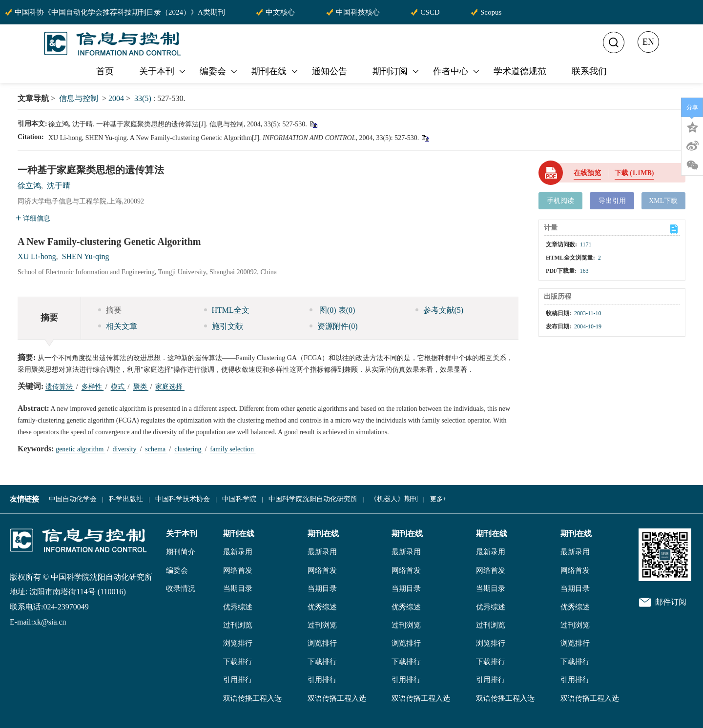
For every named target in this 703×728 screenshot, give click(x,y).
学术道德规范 (520, 71)
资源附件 (334, 326)
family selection (233, 449)
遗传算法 (60, 387)
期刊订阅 (396, 71)
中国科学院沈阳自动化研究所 (313, 499)
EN (648, 42)
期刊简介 (181, 552)
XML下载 (663, 201)
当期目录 (238, 588)
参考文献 (440, 310)
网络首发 (238, 570)
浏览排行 (238, 643)
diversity (125, 449)
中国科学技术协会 (183, 499)
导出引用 (612, 201)
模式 (119, 387)
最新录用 (238, 552)
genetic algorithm (81, 449)
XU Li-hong (37, 256)
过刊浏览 (238, 625)
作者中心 (457, 71)
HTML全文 (227, 310)
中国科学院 (239, 499)
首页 (105, 71)
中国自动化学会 (73, 499)
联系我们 (589, 71)
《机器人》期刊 (394, 499)
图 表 (332, 310)
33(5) (144, 98)
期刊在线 (275, 71)
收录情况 (181, 588)
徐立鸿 (29, 186)
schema (156, 449)
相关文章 (118, 326)
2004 (116, 98)
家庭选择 (170, 387)
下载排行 (238, 662)
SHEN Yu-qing (86, 256)
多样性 (93, 387)
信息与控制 (79, 98)
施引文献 (224, 326)
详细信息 (33, 218)
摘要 (110, 310)
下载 (634, 173)
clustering (189, 449)
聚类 (141, 387)
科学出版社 (126, 499)
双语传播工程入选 (252, 698)
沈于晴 (59, 186)
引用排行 (238, 680)
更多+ (438, 499)
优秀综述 (238, 607)
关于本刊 (163, 71)
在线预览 (587, 173)
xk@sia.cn (50, 622)
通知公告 (330, 71)
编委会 (219, 71)
